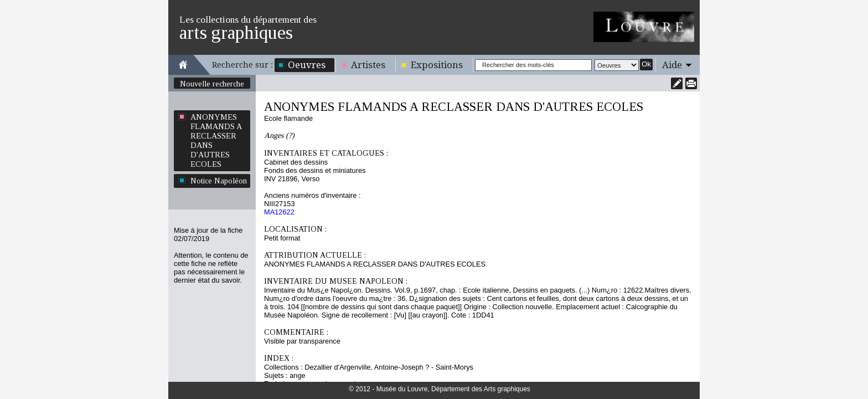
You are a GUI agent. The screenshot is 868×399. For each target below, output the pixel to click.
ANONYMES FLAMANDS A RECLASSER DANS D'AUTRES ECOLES (216, 140)
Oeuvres (307, 65)
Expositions (437, 65)
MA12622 (279, 212)
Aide (672, 65)
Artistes (368, 65)
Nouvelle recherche (212, 84)
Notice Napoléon (219, 181)
